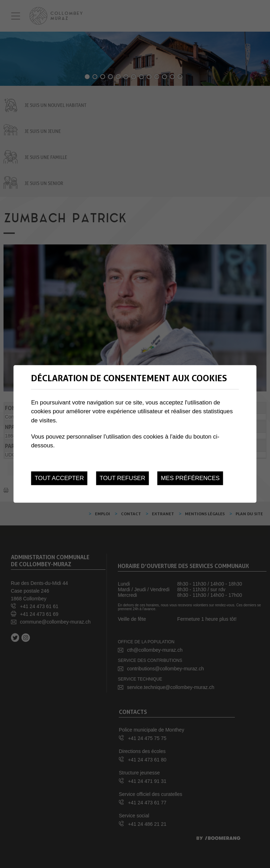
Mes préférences (190, 478)
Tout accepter (59, 478)
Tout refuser (122, 478)
